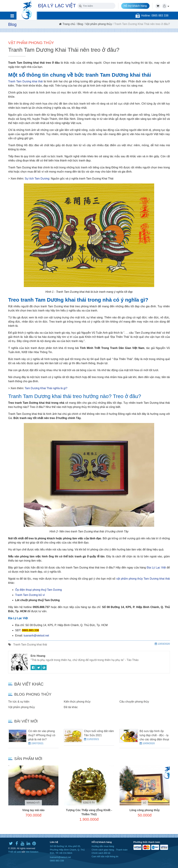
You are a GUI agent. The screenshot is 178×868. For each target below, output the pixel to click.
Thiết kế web (15, 852)
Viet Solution (32, 852)
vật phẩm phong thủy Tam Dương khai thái (143, 579)
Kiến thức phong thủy (77, 702)
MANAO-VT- (33, 803)
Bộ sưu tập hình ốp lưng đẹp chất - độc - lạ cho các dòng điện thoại (154, 735)
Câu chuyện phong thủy (134, 702)
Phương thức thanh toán (147, 842)
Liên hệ (54, 842)
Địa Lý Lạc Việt (156, 568)
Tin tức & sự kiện (19, 702)
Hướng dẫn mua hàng (103, 846)
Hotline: (146, 16)
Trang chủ (67, 24)
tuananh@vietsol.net (36, 636)
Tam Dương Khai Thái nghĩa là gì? (46, 388)
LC (145, 803)
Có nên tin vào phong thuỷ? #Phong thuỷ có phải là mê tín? (42, 735)
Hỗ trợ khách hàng (135, 6)
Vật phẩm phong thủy (99, 24)
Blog (80, 24)
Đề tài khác (71, 707)
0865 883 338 (57, 861)
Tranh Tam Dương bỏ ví (30, 595)
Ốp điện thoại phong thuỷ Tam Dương (39, 590)
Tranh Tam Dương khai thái (25, 81)
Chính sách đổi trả (101, 853)
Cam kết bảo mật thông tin (105, 856)
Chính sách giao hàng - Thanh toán (110, 850)
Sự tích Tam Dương (37, 179)
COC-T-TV (89, 803)
